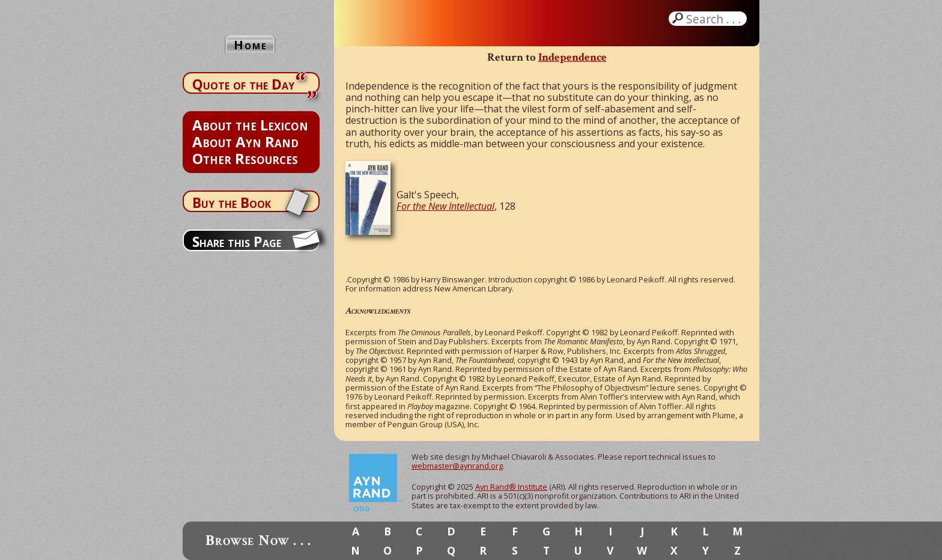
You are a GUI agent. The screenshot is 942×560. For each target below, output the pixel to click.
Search (715, 19)
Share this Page (237, 242)
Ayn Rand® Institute (511, 487)
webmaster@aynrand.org (457, 466)
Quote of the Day (243, 84)
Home (251, 45)
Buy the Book (232, 202)
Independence (573, 57)
